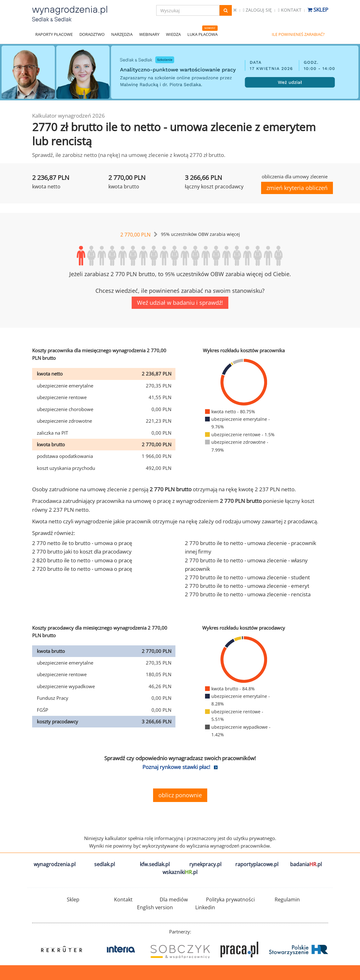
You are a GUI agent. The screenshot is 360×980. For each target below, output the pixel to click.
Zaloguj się (257, 10)
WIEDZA (173, 34)
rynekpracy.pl (205, 864)
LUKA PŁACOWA (203, 34)
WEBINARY (149, 34)
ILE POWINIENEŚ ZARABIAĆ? (298, 34)
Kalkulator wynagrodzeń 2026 (69, 116)
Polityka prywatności (230, 899)
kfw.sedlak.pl (155, 864)
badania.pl (306, 864)
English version (155, 907)
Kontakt (289, 10)
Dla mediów (174, 899)
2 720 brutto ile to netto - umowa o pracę (82, 569)
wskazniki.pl (180, 872)
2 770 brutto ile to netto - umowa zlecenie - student (247, 577)
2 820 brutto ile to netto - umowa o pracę (82, 560)
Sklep (318, 10)
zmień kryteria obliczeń (297, 188)
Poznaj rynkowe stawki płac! (176, 767)
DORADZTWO (92, 34)
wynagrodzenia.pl (55, 864)
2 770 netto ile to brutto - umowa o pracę (82, 543)
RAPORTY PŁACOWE (54, 34)
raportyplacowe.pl (257, 864)
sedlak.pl (105, 864)
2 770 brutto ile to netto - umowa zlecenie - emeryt (247, 586)
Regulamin (287, 899)
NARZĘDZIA (122, 34)
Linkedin (205, 907)
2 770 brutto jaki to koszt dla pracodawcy (82, 551)
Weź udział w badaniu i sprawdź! (180, 303)
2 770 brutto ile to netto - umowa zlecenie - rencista (248, 594)
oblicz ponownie (180, 795)
